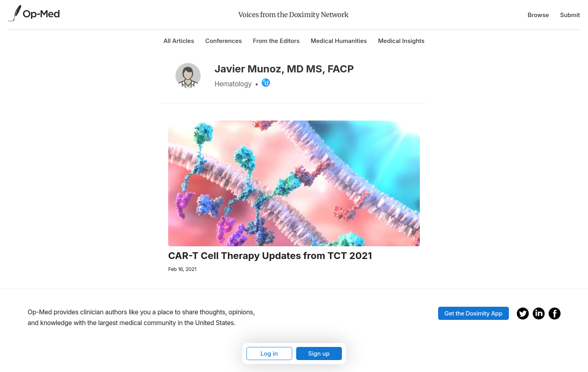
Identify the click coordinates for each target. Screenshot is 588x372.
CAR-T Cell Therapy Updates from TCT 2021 (270, 256)
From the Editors (276, 41)
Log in (269, 353)
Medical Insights (401, 41)
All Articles (179, 41)
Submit (570, 15)
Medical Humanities (339, 41)
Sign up (319, 353)
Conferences (223, 41)
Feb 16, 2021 (182, 269)
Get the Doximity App (474, 313)
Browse (538, 15)
